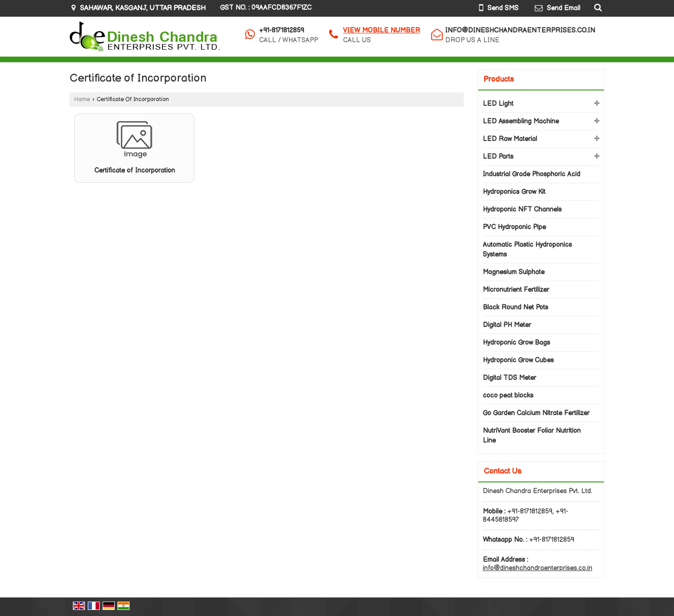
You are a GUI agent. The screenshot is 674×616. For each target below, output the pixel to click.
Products (499, 80)
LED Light (498, 104)
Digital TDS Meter (509, 378)
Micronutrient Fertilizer (516, 290)
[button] (382, 30)
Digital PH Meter (507, 325)
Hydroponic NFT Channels (522, 209)
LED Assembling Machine (521, 121)
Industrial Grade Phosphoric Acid (531, 174)
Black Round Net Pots (515, 307)
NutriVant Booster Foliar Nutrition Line (532, 436)
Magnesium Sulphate (514, 272)
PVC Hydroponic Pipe (514, 227)
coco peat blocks (508, 395)
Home (82, 99)
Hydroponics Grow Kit (514, 192)
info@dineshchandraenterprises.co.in (520, 30)
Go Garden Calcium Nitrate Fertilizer (536, 413)
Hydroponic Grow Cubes (518, 360)
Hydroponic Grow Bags (516, 343)
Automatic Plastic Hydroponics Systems (527, 250)
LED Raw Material (510, 139)
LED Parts (498, 157)
